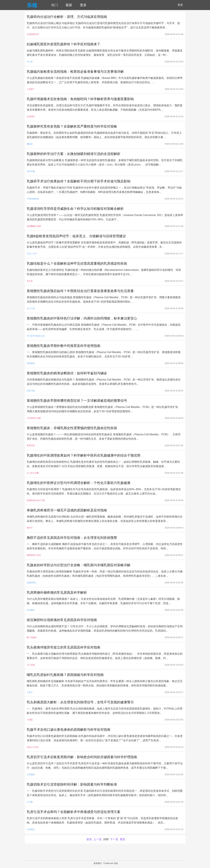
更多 (83, 5)
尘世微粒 (31, 775)
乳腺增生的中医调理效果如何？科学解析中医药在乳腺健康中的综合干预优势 (84, 455)
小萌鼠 (30, 720)
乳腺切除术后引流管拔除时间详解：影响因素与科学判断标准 (72, 784)
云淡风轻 (31, 829)
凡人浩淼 (31, 665)
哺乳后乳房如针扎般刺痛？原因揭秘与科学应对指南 (65, 675)
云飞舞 (30, 802)
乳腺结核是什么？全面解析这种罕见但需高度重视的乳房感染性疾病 (77, 263)
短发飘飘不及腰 (34, 226)
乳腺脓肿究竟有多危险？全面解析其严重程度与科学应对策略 (72, 126)
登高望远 (31, 363)
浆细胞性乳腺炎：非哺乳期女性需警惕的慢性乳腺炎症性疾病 (72, 428)
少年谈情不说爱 (34, 418)
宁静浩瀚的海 (33, 199)
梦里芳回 (31, 446)
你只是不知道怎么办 (36, 336)
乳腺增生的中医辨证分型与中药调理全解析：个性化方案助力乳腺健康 (79, 483)
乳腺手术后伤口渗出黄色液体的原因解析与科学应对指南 (69, 730)
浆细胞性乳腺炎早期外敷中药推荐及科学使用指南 (64, 346)
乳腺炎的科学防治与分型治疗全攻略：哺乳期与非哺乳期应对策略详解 (79, 565)
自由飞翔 (31, 391)
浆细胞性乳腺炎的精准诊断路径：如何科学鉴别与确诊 (67, 373)
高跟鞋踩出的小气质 (36, 500)
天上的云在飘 (33, 473)
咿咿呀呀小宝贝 (34, 555)
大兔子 (30, 692)
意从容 (30, 281)
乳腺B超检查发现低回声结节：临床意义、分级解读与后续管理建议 (76, 236)
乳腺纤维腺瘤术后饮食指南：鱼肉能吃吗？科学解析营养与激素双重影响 (80, 99)
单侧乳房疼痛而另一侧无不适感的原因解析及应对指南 (67, 510)
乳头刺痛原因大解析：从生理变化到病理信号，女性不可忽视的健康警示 (80, 702)
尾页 (123, 839)
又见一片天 (32, 254)
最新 (69, 5)
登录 (180, 5)
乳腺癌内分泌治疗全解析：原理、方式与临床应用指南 (67, 17)
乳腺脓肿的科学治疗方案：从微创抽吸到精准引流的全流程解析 (74, 154)
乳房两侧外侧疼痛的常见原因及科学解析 (57, 592)
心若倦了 (31, 89)
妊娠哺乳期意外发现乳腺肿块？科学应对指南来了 (64, 44)
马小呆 (30, 62)
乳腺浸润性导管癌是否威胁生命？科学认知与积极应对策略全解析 (75, 209)
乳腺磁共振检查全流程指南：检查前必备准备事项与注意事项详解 (75, 72)
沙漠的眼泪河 (33, 34)
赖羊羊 (30, 528)
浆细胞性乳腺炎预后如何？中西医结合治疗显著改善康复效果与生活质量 (80, 291)
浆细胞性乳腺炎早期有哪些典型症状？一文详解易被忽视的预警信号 (77, 401)
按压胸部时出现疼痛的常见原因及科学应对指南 (62, 620)
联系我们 (98, 863)
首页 (89, 839)
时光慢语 (31, 610)
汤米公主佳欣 (33, 747)
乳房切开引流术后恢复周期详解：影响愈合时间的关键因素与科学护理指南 (82, 757)
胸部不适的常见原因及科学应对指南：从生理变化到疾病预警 (72, 538)
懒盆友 (30, 144)
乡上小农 (31, 308)
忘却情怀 (31, 117)
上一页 (97, 839)
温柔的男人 (32, 583)
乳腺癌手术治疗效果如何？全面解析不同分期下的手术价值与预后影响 (79, 181)
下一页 (114, 839)
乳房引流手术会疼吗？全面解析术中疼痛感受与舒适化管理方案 (74, 812)
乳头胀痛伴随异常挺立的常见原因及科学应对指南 (64, 647)
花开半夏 (31, 171)
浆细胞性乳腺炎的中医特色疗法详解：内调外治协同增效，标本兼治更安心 (82, 318)
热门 (55, 5)
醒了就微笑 (32, 637)
